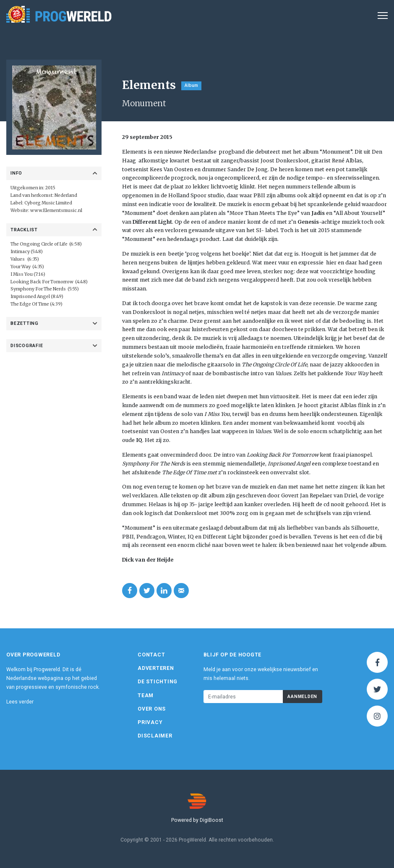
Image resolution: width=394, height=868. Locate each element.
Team (146, 695)
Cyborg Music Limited (48, 203)
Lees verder (20, 702)
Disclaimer (155, 736)
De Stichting (158, 682)
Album (191, 85)
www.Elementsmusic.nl (56, 210)
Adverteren (156, 668)
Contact (151, 655)
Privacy (150, 722)
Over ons (152, 709)
